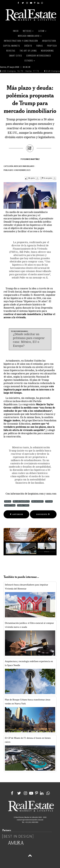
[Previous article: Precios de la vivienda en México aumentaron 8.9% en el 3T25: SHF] (17, 514)
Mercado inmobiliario (24, 166)
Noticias (8, 501)
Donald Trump (10, 505)
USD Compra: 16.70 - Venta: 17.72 (20, 71)
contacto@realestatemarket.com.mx (30, 820)
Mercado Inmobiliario (21, 501)
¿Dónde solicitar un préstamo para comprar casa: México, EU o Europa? (29, 340)
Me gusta (32, 178)
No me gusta (48, 178)
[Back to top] (30, 856)
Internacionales (37, 501)
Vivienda (49, 501)
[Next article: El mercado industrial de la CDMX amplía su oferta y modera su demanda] (43, 514)
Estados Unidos (23, 505)
